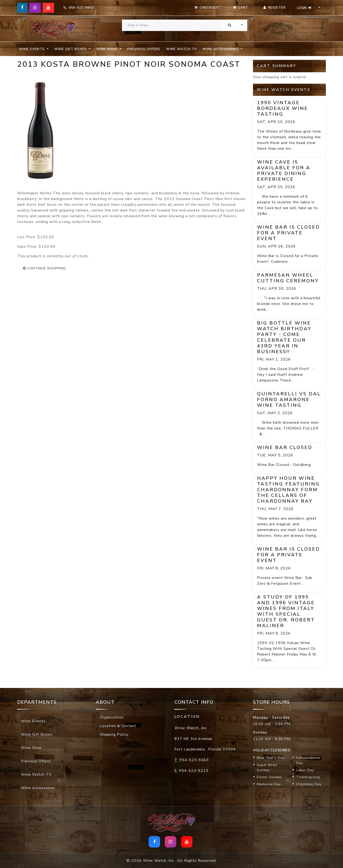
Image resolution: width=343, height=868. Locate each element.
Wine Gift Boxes (37, 734)
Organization (112, 717)
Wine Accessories (38, 788)
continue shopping (44, 268)
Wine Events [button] (32, 49)
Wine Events (33, 721)
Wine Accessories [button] (221, 49)
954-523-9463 (79, 8)
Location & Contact (118, 726)
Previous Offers (144, 49)
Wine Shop (31, 748)
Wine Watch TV (182, 49)
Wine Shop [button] (107, 49)
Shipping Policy (114, 734)
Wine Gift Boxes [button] (71, 49)
